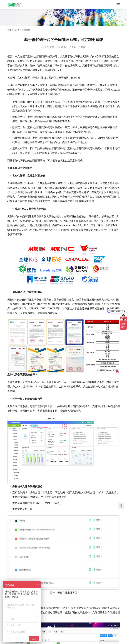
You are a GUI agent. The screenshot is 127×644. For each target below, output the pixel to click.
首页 (9, 30)
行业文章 (50, 47)
